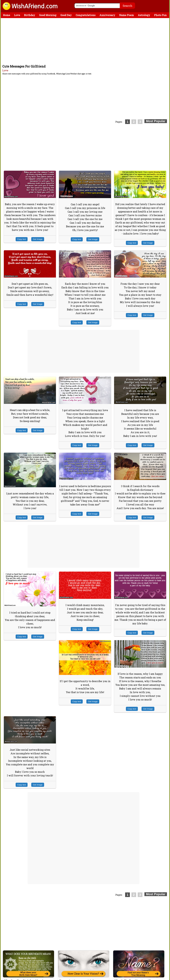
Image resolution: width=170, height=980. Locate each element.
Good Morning (48, 15)
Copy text (22, 239)
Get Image (38, 239)
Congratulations (86, 15)
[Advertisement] (86, 41)
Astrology (144, 15)
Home (7, 15)
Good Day (66, 15)
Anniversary (107, 15)
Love (17, 15)
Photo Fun (160, 15)
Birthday (30, 15)
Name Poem (127, 15)
